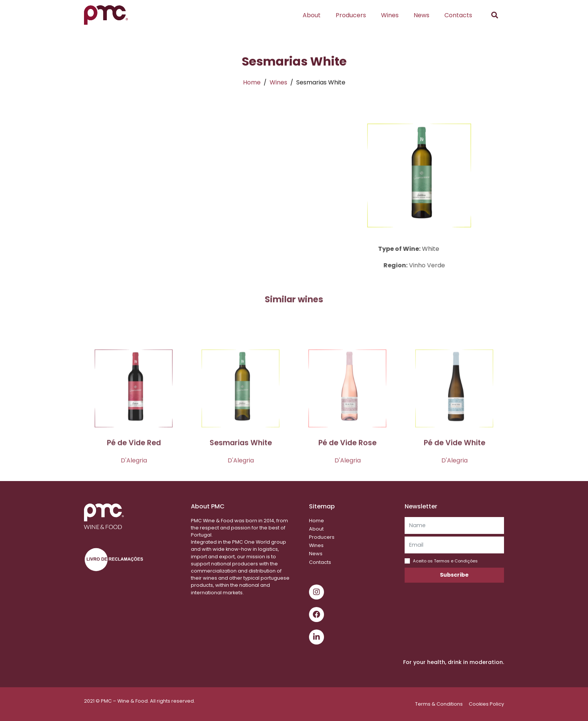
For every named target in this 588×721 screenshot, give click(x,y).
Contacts (458, 15)
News (421, 15)
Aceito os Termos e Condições (445, 561)
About (312, 15)
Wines (390, 15)
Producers (351, 15)
